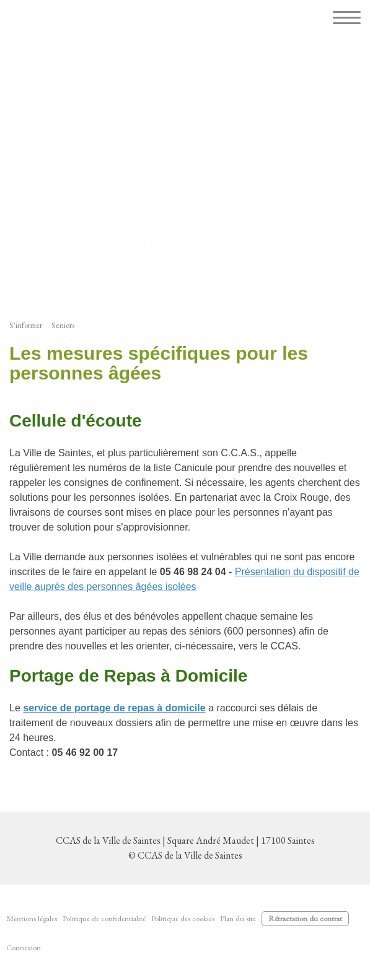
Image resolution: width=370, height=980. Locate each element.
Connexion (24, 947)
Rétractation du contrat (305, 918)
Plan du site (238, 918)
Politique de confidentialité (104, 918)
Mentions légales (32, 918)
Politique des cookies (183, 918)
